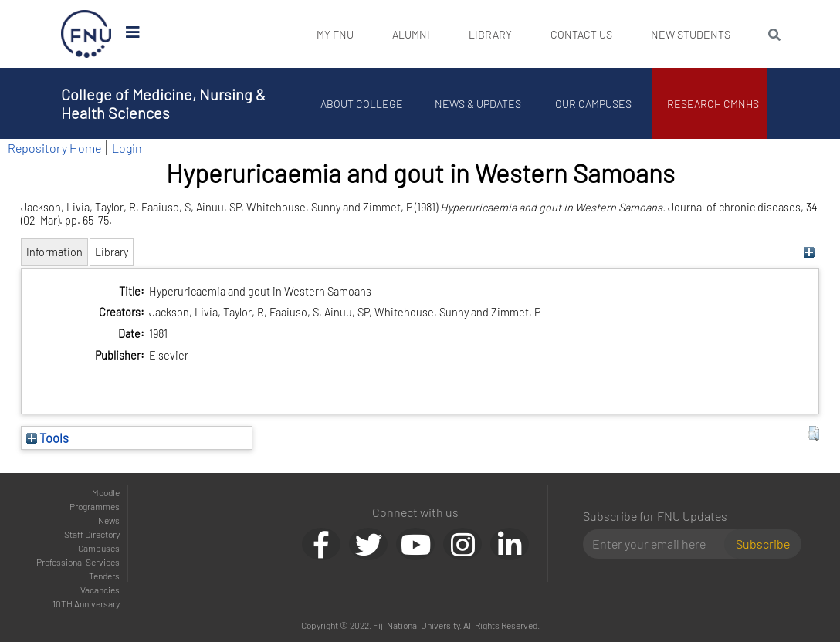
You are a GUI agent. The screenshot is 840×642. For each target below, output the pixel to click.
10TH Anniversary (86, 603)
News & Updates (478, 104)
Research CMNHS (714, 104)
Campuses (99, 548)
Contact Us (581, 34)
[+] (810, 252)
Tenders (104, 576)
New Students (691, 34)
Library (490, 34)
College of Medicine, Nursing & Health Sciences (163, 103)
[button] (813, 434)
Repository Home (54, 148)
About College (362, 104)
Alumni (411, 34)
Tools (47, 438)
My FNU (335, 34)
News (109, 520)
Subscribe (763, 544)
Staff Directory (92, 534)
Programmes (95, 506)
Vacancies (100, 590)
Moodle (106, 492)
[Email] (660, 544)
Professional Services (78, 562)
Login (127, 148)
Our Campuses (594, 104)
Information (54, 252)
